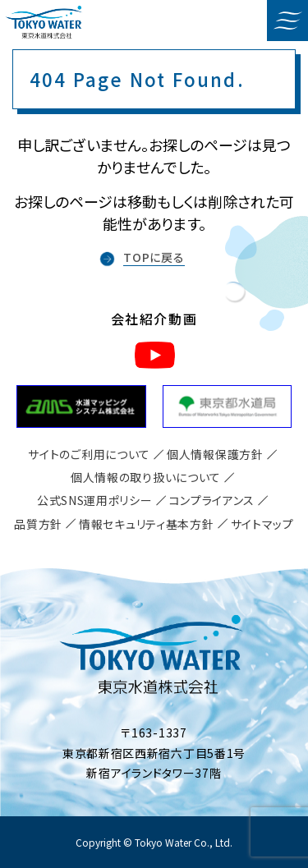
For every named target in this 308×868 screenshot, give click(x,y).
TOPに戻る (154, 257)
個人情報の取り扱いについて (146, 477)
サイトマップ (262, 524)
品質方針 (38, 524)
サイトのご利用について (89, 454)
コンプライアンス (212, 500)
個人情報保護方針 (215, 454)
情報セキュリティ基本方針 (146, 524)
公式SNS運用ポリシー (95, 500)
